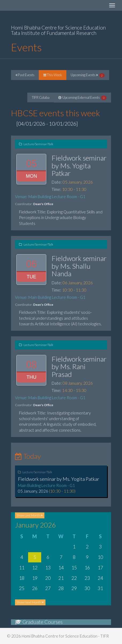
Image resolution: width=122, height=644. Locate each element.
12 (35, 567)
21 (61, 578)
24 (100, 578)
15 (74, 567)
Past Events (25, 75)
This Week (53, 75)
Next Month (30, 602)
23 (87, 578)
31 (100, 588)
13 (48, 567)
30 (87, 588)
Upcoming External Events (82, 98)
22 (74, 578)
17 (100, 567)
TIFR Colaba (41, 97)
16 (87, 567)
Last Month (30, 515)
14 (61, 567)
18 (22, 578)
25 (22, 588)
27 (48, 588)
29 (74, 588)
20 (48, 578)
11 (22, 567)
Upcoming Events (88, 75)
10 (100, 557)
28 (61, 588)
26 (35, 588)
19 (35, 578)
